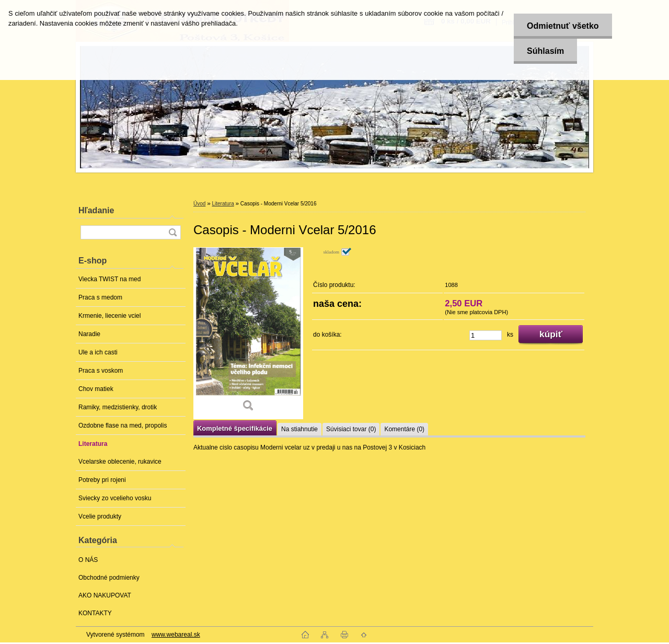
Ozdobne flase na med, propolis (123, 425)
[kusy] (486, 335)
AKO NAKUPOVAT (105, 595)
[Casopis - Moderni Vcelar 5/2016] (248, 333)
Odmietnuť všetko (563, 26)
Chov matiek (96, 389)
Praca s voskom (101, 371)
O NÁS (88, 560)
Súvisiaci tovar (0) (351, 429)
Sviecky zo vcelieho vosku (115, 498)
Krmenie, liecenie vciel (109, 316)
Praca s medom (100, 297)
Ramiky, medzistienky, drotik (118, 407)
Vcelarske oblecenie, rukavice (120, 462)
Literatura (93, 444)
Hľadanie (96, 210)
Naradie (89, 334)
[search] (172, 232)
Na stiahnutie (299, 429)
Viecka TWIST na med (109, 279)
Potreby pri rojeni (102, 480)
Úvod (199, 204)
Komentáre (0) (404, 429)
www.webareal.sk (176, 635)
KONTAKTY (95, 613)
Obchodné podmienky (109, 578)
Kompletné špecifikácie (235, 428)
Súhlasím (545, 51)
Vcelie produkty (100, 516)
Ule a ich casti (98, 352)
